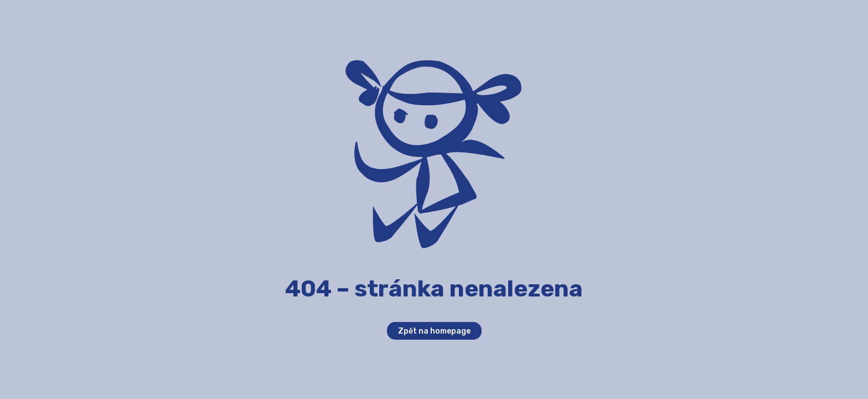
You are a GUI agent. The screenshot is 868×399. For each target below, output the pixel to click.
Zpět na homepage (434, 331)
